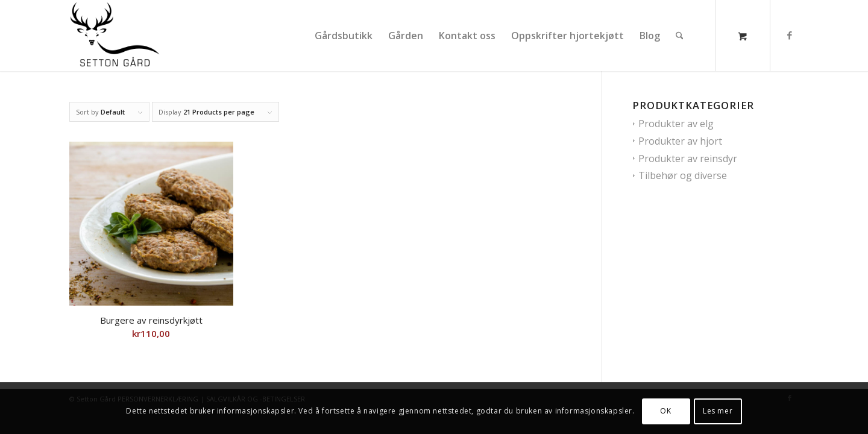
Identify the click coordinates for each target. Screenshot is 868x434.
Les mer (718, 411)
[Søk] (680, 36)
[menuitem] (344, 36)
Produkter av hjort (680, 141)
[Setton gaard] (118, 36)
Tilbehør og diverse (683, 175)
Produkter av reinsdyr (688, 159)
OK (665, 411)
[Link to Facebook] (790, 35)
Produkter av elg (676, 124)
